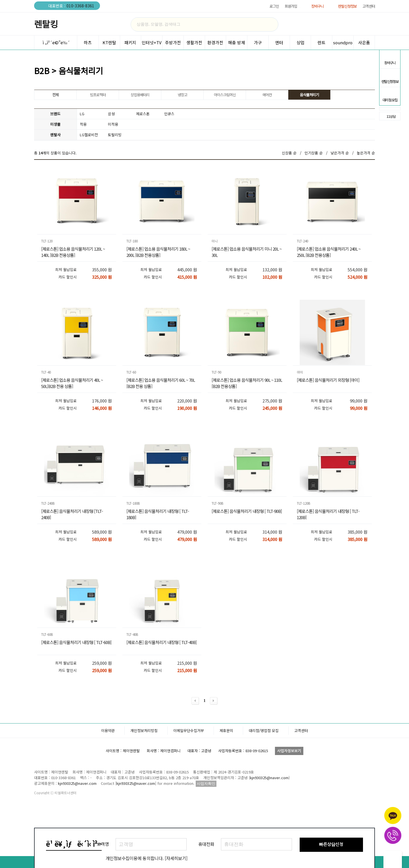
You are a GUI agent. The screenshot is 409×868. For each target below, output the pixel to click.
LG (82, 114)
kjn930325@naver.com (269, 823)
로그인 (274, 6)
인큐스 (169, 114)
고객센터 (369, 6)
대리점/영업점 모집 (264, 776)
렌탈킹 (46, 24)
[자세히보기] (176, 858)
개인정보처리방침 (144, 776)
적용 (83, 124)
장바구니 (318, 6)
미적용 (113, 124)
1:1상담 (388, 116)
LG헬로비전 (89, 135)
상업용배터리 (140, 95)
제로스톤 (143, 114)
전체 (55, 95)
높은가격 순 (366, 153)
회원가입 (291, 6)
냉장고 (182, 95)
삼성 (111, 114)
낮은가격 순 (340, 153)
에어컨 (267, 95)
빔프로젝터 (98, 95)
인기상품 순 (314, 153)
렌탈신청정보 (347, 6)
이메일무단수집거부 (189, 776)
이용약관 (108, 776)
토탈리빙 (115, 135)
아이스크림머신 (225, 95)
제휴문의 (226, 776)
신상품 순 (289, 153)
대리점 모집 (390, 94)
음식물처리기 (309, 95)
